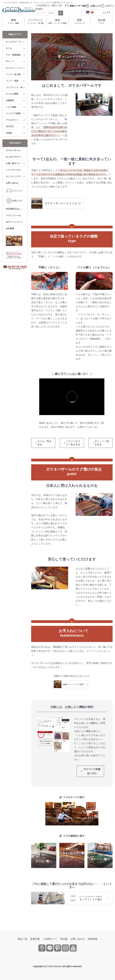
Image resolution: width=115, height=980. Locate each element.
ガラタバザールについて (17, 150)
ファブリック (35, 21)
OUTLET (10, 126)
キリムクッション (14, 68)
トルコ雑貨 (11, 107)
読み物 (102, 21)
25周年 (9, 133)
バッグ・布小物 (13, 74)
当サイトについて (14, 222)
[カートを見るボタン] (90, 12)
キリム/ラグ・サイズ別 (17, 42)
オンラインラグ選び (15, 176)
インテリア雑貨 (13, 113)
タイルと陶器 (12, 94)
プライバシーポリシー (16, 215)
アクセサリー (12, 120)
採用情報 (93, 939)
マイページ (14, 191)
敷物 (13, 21)
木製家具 (10, 100)
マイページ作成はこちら (92, 771)
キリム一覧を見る (44, 443)
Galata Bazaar (55, 966)
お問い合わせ (12, 183)
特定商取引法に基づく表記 (17, 209)
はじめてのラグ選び (15, 157)
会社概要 (10, 228)
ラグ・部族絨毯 (13, 55)
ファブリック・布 (14, 87)
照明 (80, 21)
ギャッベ (10, 61)
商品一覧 (22, 939)
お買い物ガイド (13, 163)
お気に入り (14, 201)
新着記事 (35, 939)
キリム (9, 48)
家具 (57, 21)
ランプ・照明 (12, 81)
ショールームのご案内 (16, 170)
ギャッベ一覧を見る (102, 443)
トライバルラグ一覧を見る (73, 443)
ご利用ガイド (50, 939)
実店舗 (64, 939)
